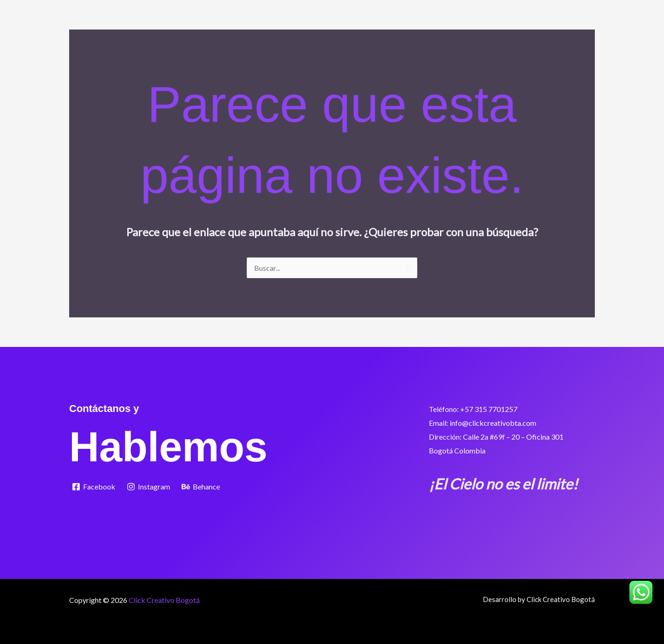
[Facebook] (94, 487)
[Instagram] (149, 487)
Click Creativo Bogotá (164, 600)
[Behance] (201, 487)
